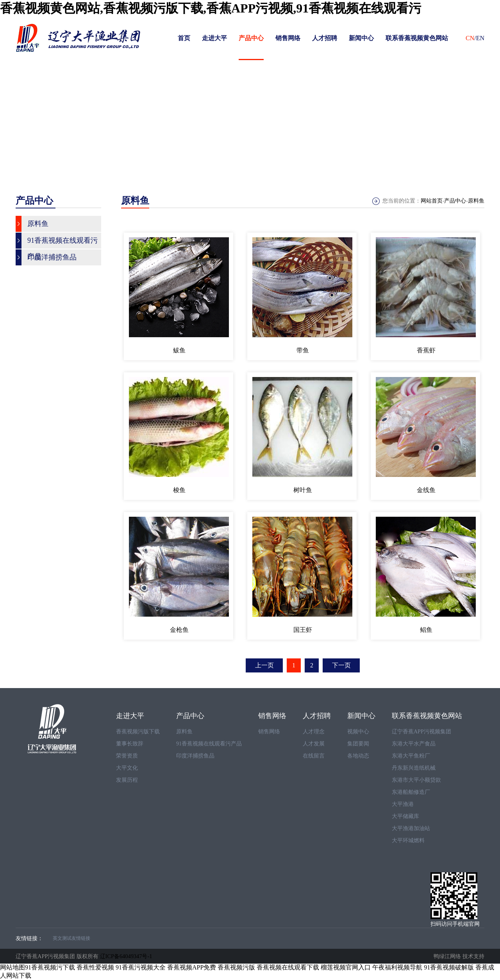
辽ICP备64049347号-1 (126, 956)
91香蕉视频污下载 (50, 967)
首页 (184, 38)
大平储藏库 (405, 816)
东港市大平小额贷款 (416, 780)
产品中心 (251, 38)
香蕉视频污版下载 (138, 732)
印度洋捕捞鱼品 (195, 756)
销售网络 (288, 38)
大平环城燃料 (408, 840)
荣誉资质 (127, 756)
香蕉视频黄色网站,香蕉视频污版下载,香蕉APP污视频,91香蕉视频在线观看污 (211, 8)
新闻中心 (361, 38)
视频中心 (358, 732)
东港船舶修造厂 (411, 792)
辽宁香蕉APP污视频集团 (421, 732)
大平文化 (127, 768)
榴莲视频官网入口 (346, 967)
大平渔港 (403, 804)
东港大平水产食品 (414, 744)
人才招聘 (325, 38)
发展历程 (127, 780)
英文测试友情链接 (71, 938)
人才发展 (314, 744)
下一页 (341, 665)
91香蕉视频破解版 (449, 967)
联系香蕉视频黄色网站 (417, 38)
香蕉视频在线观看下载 (288, 967)
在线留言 (314, 756)
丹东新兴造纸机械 (414, 768)
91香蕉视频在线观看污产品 (209, 744)
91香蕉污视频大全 (141, 967)
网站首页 (432, 201)
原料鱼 (476, 201)
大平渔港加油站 (411, 828)
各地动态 (358, 756)
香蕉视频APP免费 (192, 967)
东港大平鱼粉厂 (411, 756)
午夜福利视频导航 (397, 967)
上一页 (264, 665)
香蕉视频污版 (236, 967)
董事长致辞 (130, 744)
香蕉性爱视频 (95, 967)
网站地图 (12, 967)
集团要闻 (358, 744)
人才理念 (314, 732)
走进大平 (214, 38)
